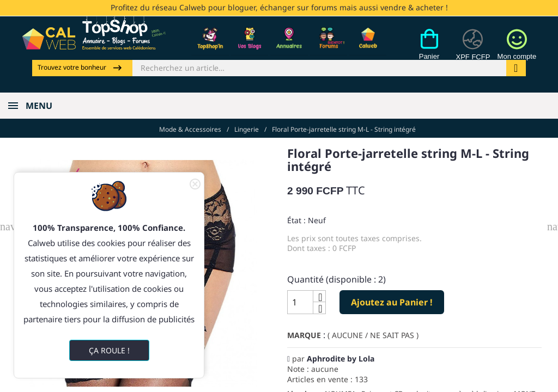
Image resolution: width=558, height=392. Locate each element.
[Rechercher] (319, 68)
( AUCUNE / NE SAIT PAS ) (373, 335)
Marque (304, 335)
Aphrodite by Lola (341, 359)
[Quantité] (300, 302)
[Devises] (473, 51)
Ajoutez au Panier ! (392, 302)
